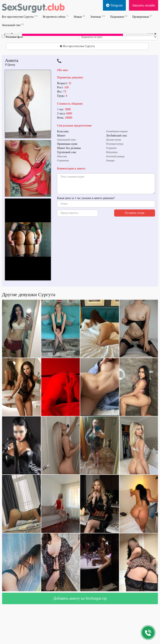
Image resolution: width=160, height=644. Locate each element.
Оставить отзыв (135, 213)
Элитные (97, 17)
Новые (79, 17)
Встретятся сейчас (56, 17)
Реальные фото (12, 37)
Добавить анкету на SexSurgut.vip (80, 598)
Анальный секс (13, 25)
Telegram (114, 5)
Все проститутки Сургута (20, 17)
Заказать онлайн (144, 5)
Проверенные (142, 17)
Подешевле (119, 17)
